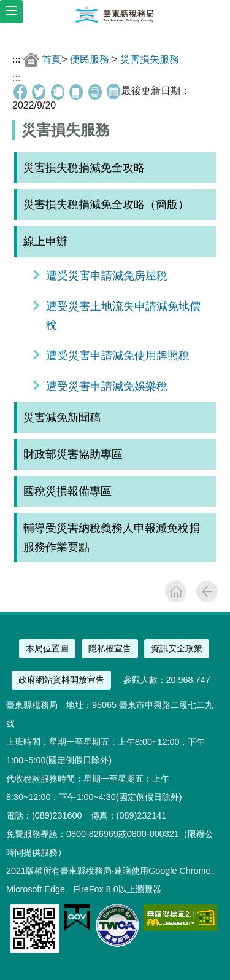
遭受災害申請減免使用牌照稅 (118, 356)
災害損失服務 (150, 59)
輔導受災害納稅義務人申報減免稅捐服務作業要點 (112, 537)
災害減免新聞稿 (62, 418)
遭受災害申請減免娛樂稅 (107, 386)
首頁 (52, 59)
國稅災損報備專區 (67, 491)
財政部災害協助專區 (73, 454)
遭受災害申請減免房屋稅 (107, 276)
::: (16, 59)
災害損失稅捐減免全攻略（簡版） (106, 204)
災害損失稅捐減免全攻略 (84, 168)
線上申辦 (45, 241)
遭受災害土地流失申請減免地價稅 (123, 316)
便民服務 (90, 59)
